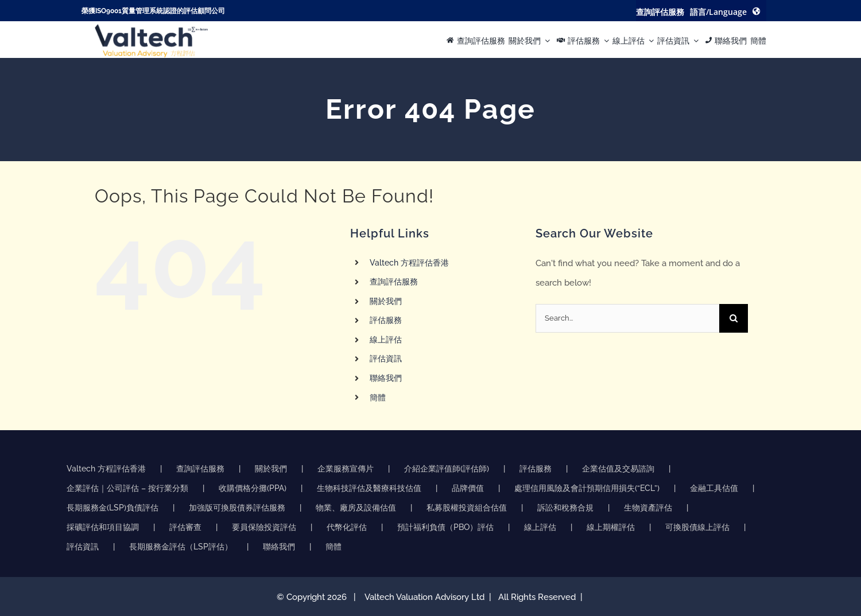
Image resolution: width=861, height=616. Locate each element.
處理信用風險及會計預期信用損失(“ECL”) (587, 488)
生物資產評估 (648, 508)
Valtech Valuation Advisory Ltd (426, 597)
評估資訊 (386, 358)
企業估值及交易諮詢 (618, 469)
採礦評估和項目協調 (103, 527)
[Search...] (627, 318)
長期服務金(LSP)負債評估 (113, 508)
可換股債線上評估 (697, 527)
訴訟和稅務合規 (565, 508)
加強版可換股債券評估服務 (237, 508)
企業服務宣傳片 (346, 469)
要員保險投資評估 (264, 527)
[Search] (734, 318)
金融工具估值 (714, 488)
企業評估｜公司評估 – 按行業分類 (127, 488)
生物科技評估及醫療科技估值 (369, 488)
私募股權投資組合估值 (467, 508)
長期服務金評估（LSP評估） (181, 547)
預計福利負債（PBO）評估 (445, 527)
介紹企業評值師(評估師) (447, 469)
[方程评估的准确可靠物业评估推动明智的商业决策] (151, 28)
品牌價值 (468, 488)
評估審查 (185, 527)
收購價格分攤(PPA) (253, 488)
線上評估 (386, 340)
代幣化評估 (347, 527)
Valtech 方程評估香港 (409, 263)
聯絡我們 (386, 378)
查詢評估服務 (394, 282)
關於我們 (386, 301)
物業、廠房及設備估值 (356, 508)
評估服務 (386, 320)
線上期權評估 (611, 527)
